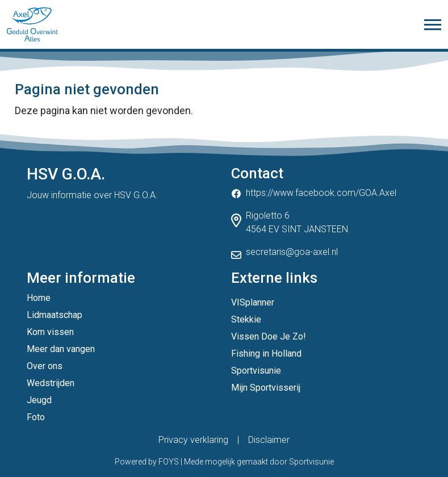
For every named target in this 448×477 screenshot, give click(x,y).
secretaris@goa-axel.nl (292, 252)
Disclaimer (269, 440)
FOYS (169, 462)
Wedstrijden (51, 383)
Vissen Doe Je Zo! (269, 336)
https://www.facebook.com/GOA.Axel (321, 193)
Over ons (45, 366)
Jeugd (39, 400)
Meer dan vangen (61, 349)
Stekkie (246, 319)
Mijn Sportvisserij (266, 388)
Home (39, 298)
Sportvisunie (256, 371)
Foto (36, 417)
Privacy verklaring (193, 440)
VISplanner (253, 302)
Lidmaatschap (55, 315)
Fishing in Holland (266, 353)
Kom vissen (50, 332)
